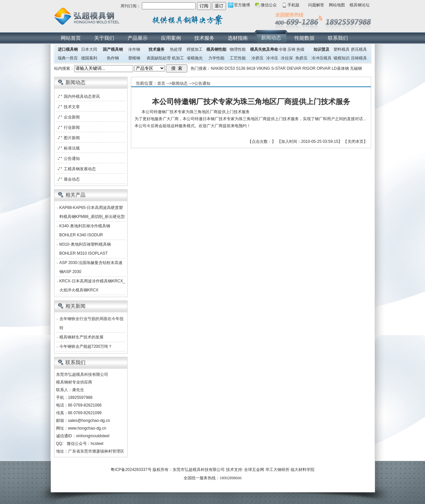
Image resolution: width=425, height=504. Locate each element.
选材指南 (238, 38)
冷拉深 (287, 58)
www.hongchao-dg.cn (87, 428)
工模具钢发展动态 (80, 169)
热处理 (176, 49)
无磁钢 (356, 68)
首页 (161, 83)
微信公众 (269, 5)
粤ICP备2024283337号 (131, 470)
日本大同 (89, 49)
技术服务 (204, 38)
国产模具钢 (113, 49)
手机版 (293, 5)
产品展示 (138, 38)
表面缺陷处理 (159, 58)
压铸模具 (359, 58)
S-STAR (278, 68)
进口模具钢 (68, 49)
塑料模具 (342, 49)
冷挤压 (257, 58)
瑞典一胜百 (68, 58)
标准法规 (72, 148)
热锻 (300, 49)
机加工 (178, 58)
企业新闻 (72, 117)
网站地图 (337, 5)
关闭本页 (356, 142)
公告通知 (202, 83)
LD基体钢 (340, 68)
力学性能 (216, 58)
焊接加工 (195, 49)
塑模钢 (134, 58)
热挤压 (301, 58)
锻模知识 (342, 58)
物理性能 (238, 49)
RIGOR (309, 68)
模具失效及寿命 (264, 49)
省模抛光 (195, 58)
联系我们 (338, 38)
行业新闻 (72, 128)
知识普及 (322, 49)
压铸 (291, 49)
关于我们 (104, 38)
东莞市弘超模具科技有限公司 (199, 470)
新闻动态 (271, 38)
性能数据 (304, 38)
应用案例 (171, 38)
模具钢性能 (216, 49)
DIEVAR (294, 68)
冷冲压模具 (322, 58)
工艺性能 (238, 58)
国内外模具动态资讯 (82, 96)
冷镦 (282, 49)
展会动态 (72, 179)
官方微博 (242, 5)
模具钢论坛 (360, 5)
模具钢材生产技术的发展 (81, 337)
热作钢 (113, 58)
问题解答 (316, 5)
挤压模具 (359, 49)
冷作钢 (134, 49)
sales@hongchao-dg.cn (89, 421)
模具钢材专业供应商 (74, 382)
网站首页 (71, 38)
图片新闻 (72, 138)
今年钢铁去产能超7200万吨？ (86, 346)
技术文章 (72, 107)
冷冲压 (272, 58)
